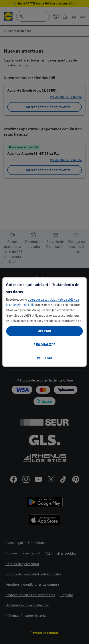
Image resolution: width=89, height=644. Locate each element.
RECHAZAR (44, 358)
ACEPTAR (45, 331)
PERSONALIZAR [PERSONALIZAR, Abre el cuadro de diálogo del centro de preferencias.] (44, 345)
